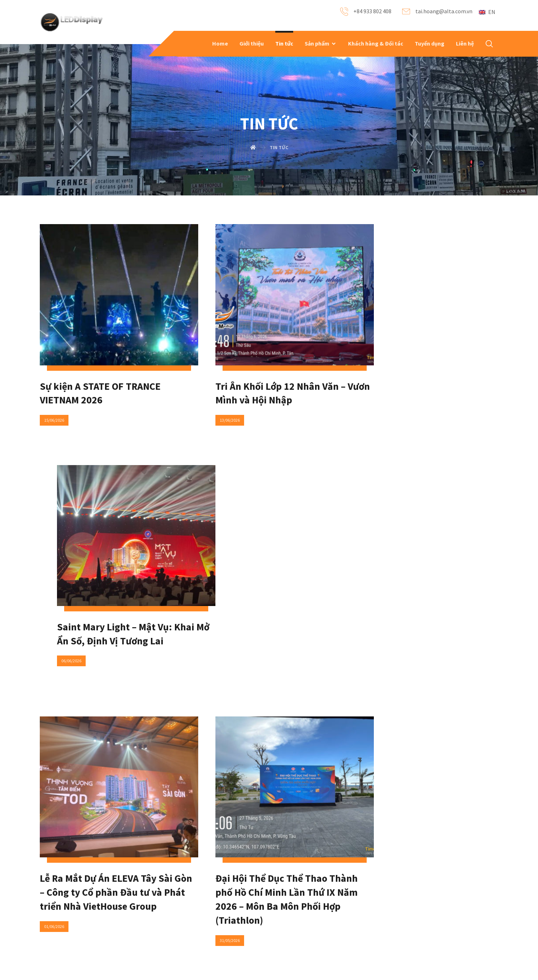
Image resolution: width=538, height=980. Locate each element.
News (148, 910)
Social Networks (239, 910)
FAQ (146, 898)
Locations (232, 921)
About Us (73, 898)
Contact (230, 898)
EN (487, 12)
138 (290, 752)
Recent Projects (80, 921)
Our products (77, 910)
